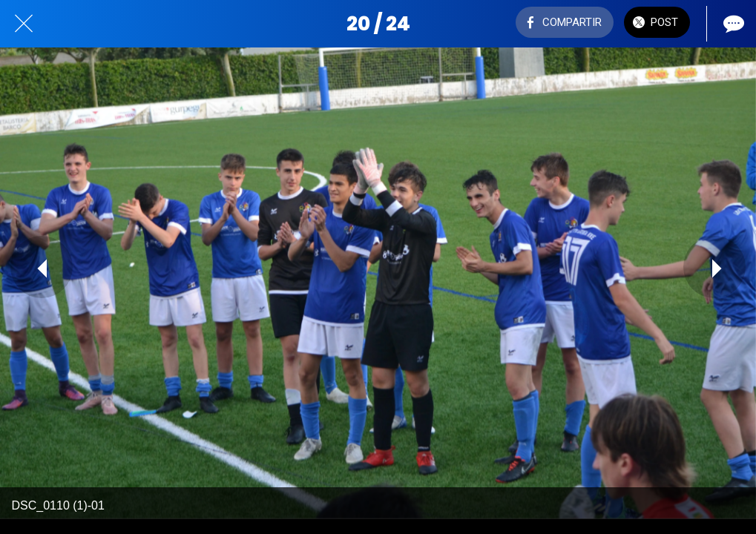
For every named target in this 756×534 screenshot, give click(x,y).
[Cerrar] (24, 24)
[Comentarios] (732, 24)
